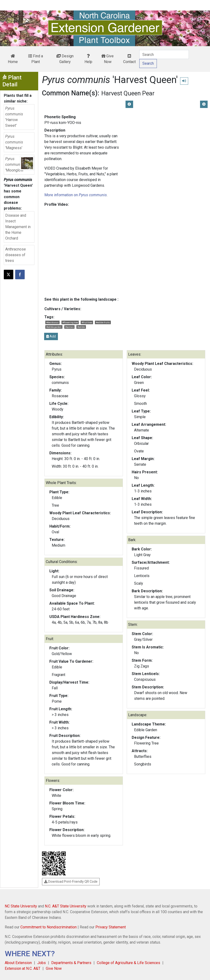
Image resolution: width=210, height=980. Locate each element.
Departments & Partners (71, 963)
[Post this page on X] (9, 274)
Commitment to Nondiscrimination (49, 927)
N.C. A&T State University (66, 906)
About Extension (18, 963)
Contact (129, 59)
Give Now (108, 59)
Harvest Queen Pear (128, 93)
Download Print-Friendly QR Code (71, 882)
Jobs (42, 963)
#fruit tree (87, 322)
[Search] (164, 54)
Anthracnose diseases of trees (16, 255)
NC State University (21, 906)
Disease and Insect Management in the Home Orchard (18, 227)
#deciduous (52, 322)
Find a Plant (36, 59)
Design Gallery (65, 59)
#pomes (70, 327)
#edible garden (54, 327)
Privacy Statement (111, 927)
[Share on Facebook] (20, 274)
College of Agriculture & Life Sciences (128, 963)
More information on (76, 195)
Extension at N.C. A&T (23, 968)
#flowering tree (70, 322)
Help (88, 59)
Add (51, 336)
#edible (81, 327)
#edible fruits (103, 322)
